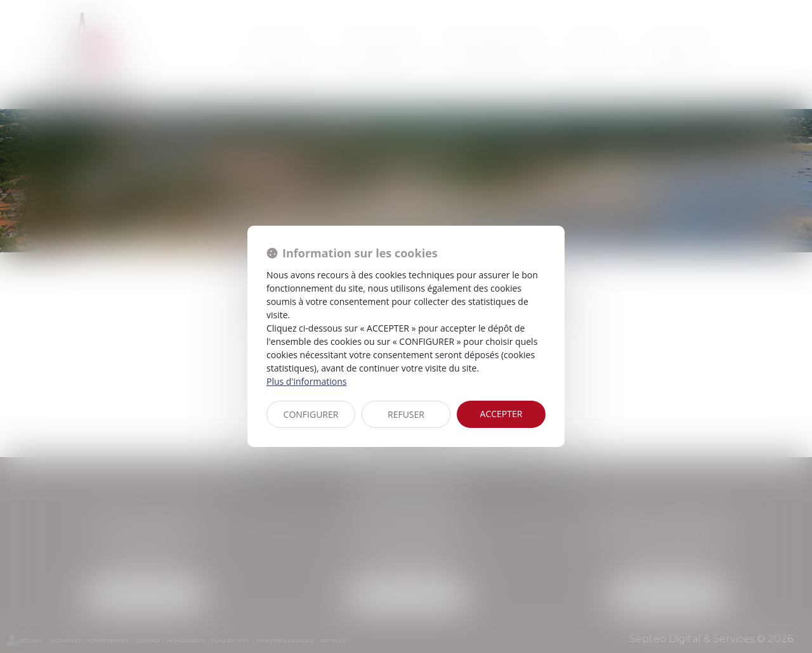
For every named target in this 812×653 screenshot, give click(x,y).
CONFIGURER (311, 414)
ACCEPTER (501, 414)
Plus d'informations (306, 381)
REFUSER (406, 414)
